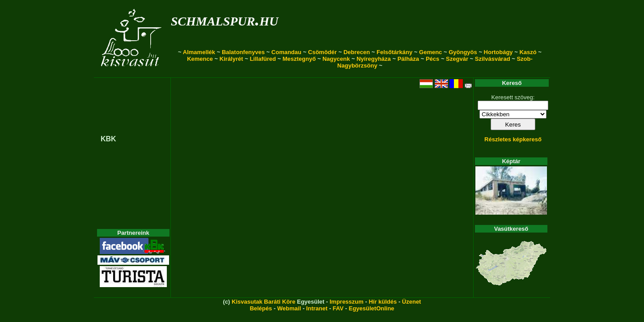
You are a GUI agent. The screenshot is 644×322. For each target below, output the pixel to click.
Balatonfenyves (243, 52)
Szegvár (457, 59)
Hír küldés (383, 302)
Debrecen (357, 52)
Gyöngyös (463, 52)
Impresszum (347, 302)
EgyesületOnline (372, 308)
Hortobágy (498, 52)
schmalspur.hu (225, 19)
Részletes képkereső (513, 139)
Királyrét (231, 59)
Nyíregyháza (374, 59)
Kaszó (528, 52)
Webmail (289, 308)
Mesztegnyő (299, 59)
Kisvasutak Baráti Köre (263, 302)
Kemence (200, 59)
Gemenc (430, 52)
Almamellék (199, 52)
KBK (108, 139)
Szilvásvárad (493, 59)
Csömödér (322, 52)
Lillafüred (263, 59)
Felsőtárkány (394, 52)
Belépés (261, 308)
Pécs (432, 59)
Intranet (317, 308)
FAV (338, 308)
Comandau (286, 52)
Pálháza (408, 59)
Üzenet (412, 302)
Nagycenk (336, 59)
